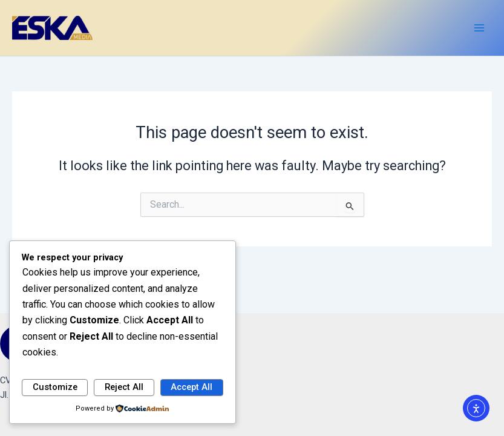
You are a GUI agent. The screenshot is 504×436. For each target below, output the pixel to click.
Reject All (124, 387)
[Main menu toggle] (479, 28)
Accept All (191, 387)
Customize (55, 387)
